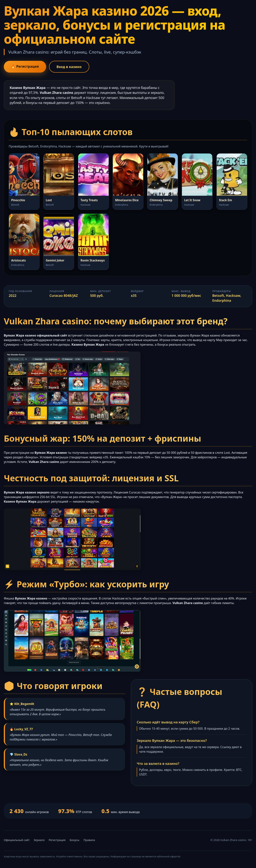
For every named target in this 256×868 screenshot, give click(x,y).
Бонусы (75, 840)
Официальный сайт (17, 840)
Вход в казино (71, 67)
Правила (89, 840)
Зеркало (39, 840)
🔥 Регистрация (25, 66)
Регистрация (57, 840)
